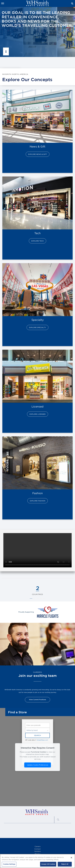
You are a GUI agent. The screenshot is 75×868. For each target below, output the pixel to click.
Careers (38, 846)
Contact (37, 849)
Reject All (65, 864)
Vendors (37, 851)
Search (37, 735)
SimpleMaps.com (42, 740)
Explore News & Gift (38, 154)
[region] (37, 861)
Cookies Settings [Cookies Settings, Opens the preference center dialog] (9, 864)
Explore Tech (37, 241)
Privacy (38, 854)
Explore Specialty (37, 327)
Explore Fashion (38, 501)
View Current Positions (37, 700)
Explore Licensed (38, 414)
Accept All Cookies (48, 864)
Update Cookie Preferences (38, 765)
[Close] (71, 858)
